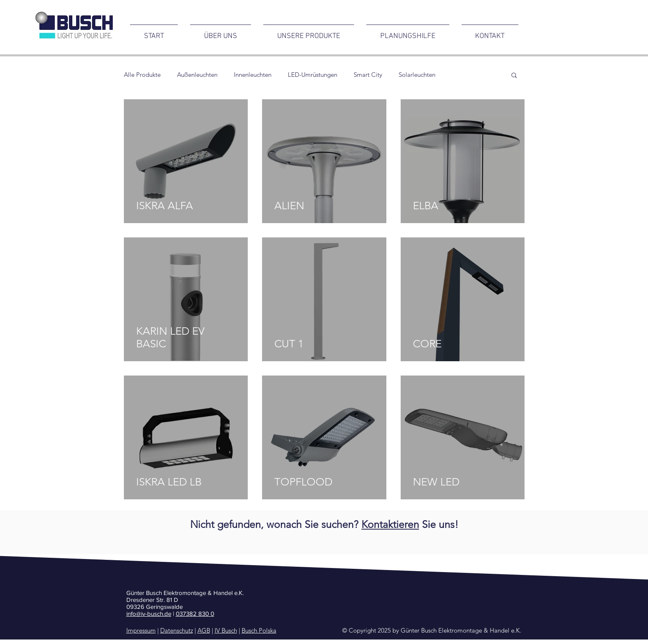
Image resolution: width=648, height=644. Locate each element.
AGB (204, 630)
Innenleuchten (253, 75)
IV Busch (226, 630)
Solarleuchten (417, 75)
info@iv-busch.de (149, 614)
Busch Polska (259, 630)
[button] (514, 76)
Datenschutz (177, 630)
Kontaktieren (390, 524)
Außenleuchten (197, 75)
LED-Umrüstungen (313, 75)
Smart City (368, 75)
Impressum (141, 630)
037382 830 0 (195, 614)
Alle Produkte (142, 75)
